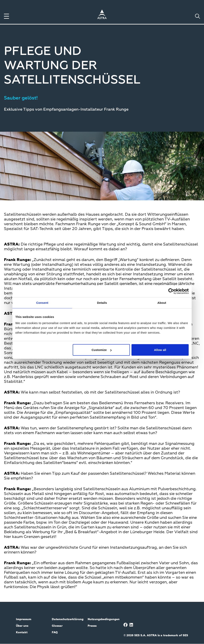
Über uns (22, 626)
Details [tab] (102, 303)
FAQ (55, 632)
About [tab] (162, 303)
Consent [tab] (42, 303)
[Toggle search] (198, 16)
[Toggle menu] (6, 16)
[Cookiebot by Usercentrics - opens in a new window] (171, 291)
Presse (92, 626)
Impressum (24, 619)
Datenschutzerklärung (68, 619)
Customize (102, 350)
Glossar (57, 626)
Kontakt (22, 632)
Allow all (160, 350)
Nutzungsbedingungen (104, 619)
